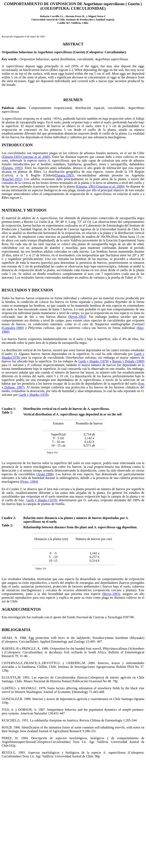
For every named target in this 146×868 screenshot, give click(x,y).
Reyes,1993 (77, 317)
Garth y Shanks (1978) (94, 361)
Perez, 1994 (29, 482)
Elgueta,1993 (11, 157)
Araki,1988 (45, 474)
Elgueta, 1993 (12, 168)
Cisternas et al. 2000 (35, 157)
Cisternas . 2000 (109, 186)
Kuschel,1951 (12, 179)
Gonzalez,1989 (13, 328)
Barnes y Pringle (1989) (128, 361)
